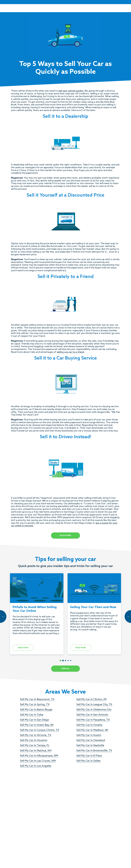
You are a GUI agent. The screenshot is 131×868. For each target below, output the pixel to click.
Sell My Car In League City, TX (94, 705)
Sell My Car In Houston (34, 740)
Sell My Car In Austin (89, 735)
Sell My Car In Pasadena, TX (93, 720)
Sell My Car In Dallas (88, 761)
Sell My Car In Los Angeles (36, 766)
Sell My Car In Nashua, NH (36, 751)
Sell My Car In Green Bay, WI (37, 725)
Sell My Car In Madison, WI (92, 730)
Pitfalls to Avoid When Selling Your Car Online (35, 609)
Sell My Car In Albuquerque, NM (39, 756)
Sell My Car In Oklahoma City (94, 710)
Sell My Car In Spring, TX (35, 705)
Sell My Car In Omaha (89, 725)
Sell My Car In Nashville (90, 746)
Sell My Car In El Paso (89, 756)
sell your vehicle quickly (71, 91)
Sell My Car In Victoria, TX (36, 735)
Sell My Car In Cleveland (91, 740)
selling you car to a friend (70, 352)
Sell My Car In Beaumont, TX (37, 699)
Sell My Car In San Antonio (92, 715)
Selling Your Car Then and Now (93, 607)
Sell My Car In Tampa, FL (35, 746)
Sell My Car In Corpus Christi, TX (40, 730)
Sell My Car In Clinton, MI (91, 699)
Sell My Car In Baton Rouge (36, 710)
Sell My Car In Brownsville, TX (94, 751)
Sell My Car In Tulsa (32, 715)
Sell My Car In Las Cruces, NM (38, 761)
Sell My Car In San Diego (34, 720)
